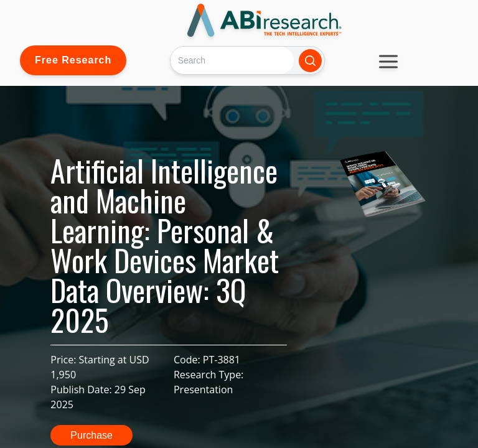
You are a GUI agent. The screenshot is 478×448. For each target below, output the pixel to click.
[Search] (232, 60)
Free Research (73, 60)
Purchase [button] (91, 435)
